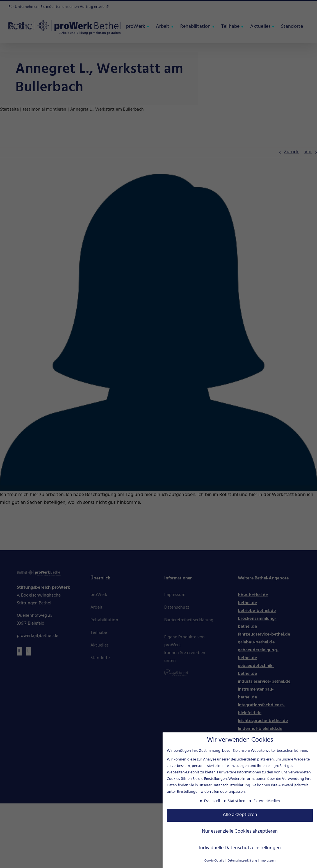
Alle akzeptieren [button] (240, 814)
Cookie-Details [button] (215, 860)
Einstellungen (188, 791)
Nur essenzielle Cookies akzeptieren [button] (240, 831)
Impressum (268, 860)
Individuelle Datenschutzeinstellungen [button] (240, 847)
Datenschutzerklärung (231, 784)
